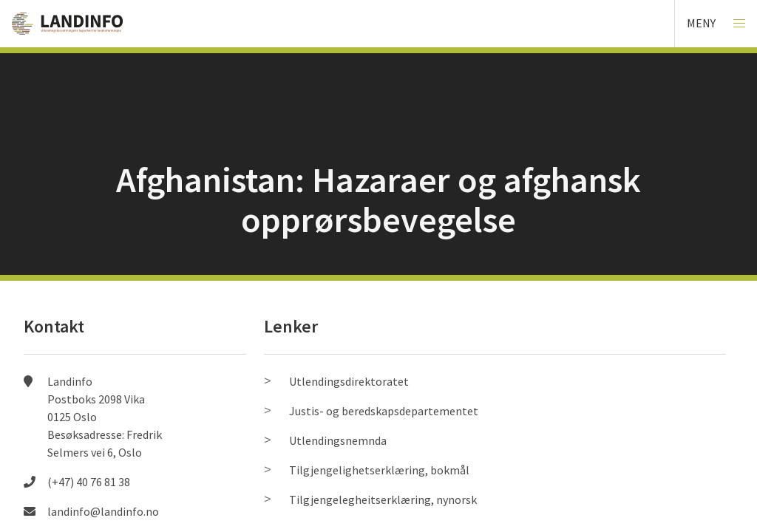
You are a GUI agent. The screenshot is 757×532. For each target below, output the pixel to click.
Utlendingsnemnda (338, 440)
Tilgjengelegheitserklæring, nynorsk (383, 499)
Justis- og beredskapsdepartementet (384, 411)
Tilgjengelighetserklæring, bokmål (379, 470)
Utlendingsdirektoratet (349, 381)
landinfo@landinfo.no (103, 511)
